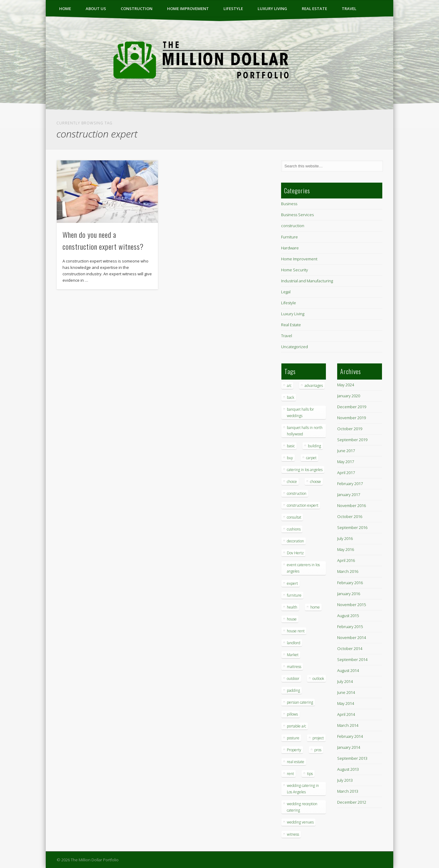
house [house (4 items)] (292, 619)
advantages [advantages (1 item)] (314, 386)
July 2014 (345, 681)
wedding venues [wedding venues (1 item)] (300, 822)
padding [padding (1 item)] (293, 690)
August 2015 (348, 616)
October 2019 (350, 429)
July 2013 (345, 780)
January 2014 (349, 747)
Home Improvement (188, 9)
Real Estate (314, 9)
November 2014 (352, 638)
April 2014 (346, 714)
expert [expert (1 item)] (292, 583)
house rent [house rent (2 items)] (296, 631)
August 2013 (348, 769)
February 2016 (350, 583)
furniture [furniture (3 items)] (294, 595)
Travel (349, 9)
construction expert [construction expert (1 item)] (303, 505)
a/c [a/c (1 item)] (289, 386)
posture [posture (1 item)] (293, 738)
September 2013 (352, 758)
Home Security (294, 270)
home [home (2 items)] (315, 607)
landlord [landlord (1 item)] (294, 643)
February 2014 (350, 736)
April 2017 (346, 473)
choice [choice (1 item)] (292, 482)
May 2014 (346, 703)
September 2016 (352, 527)
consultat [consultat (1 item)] (294, 517)
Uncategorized (294, 347)
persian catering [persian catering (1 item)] (300, 702)
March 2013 (348, 791)
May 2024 (346, 385)
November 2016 (352, 505)
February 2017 (350, 484)
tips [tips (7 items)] (310, 774)
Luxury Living (272, 9)
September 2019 (352, 440)
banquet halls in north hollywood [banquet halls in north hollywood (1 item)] (305, 431)
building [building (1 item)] (314, 446)
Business (289, 204)
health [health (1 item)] (292, 607)
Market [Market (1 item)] (293, 655)
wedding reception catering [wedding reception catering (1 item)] (302, 807)
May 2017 (346, 462)
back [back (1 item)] (291, 397)
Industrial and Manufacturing (307, 281)
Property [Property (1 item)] (294, 750)
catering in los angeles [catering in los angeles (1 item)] (305, 470)
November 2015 (352, 605)
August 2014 (348, 670)
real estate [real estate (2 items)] (296, 762)
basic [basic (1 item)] (291, 446)
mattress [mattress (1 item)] (294, 667)
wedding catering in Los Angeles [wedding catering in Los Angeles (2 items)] (303, 789)
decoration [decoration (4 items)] (295, 541)
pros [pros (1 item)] (318, 750)
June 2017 (346, 451)
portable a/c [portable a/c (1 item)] (296, 726)
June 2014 (346, 692)
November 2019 (352, 418)
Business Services (297, 215)
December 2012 (352, 802)
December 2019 (352, 407)
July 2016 (345, 538)
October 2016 (350, 516)
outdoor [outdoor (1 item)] (293, 679)
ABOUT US (96, 9)
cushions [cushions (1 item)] (294, 529)
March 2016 (348, 571)
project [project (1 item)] (318, 738)
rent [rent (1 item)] (290, 774)
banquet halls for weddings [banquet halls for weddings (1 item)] (300, 413)
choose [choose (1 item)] (316, 482)
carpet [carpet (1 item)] (311, 458)
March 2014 (348, 725)
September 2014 (352, 659)
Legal (286, 292)
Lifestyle (233, 9)
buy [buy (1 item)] (290, 458)
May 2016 (346, 549)
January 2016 (349, 594)
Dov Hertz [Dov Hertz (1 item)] (295, 553)
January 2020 (349, 396)
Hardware (290, 248)
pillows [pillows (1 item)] (292, 714)
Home (65, 9)
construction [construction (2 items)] (297, 493)
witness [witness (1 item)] (293, 834)
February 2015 (350, 627)
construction (137, 9)
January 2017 (349, 495)
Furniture (289, 237)
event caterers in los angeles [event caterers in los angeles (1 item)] (303, 568)
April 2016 (346, 560)
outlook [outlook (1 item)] (318, 679)
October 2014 (350, 648)
